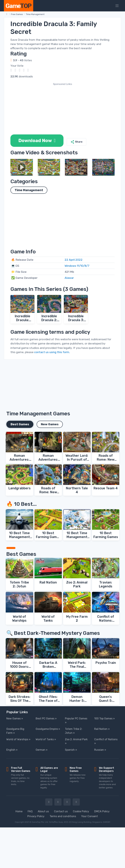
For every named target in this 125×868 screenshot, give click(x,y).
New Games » (15, 718)
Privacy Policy (36, 816)
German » (42, 750)
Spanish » (71, 750)
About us (43, 811)
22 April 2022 (74, 260)
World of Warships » (18, 739)
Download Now (37, 141)
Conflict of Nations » (106, 741)
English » (12, 750)
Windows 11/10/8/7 (77, 266)
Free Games (17, 14)
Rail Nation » (102, 729)
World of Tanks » (46, 739)
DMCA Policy (102, 811)
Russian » (100, 750)
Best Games (20, 424)
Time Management (35, 14)
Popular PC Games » (76, 720)
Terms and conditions (63, 816)
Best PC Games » (46, 718)
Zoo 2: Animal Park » (76, 741)
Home (19, 811)
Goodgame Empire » (48, 729)
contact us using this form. (52, 352)
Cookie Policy (81, 811)
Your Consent (90, 816)
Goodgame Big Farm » (15, 731)
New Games (50, 424)
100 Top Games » (104, 718)
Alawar (69, 278)
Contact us (61, 811)
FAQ (30, 811)
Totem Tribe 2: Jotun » (74, 731)
